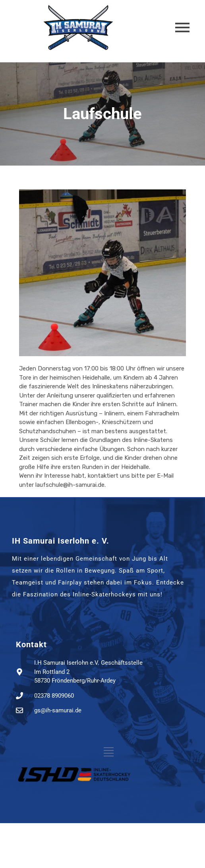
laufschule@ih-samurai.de (70, 485)
